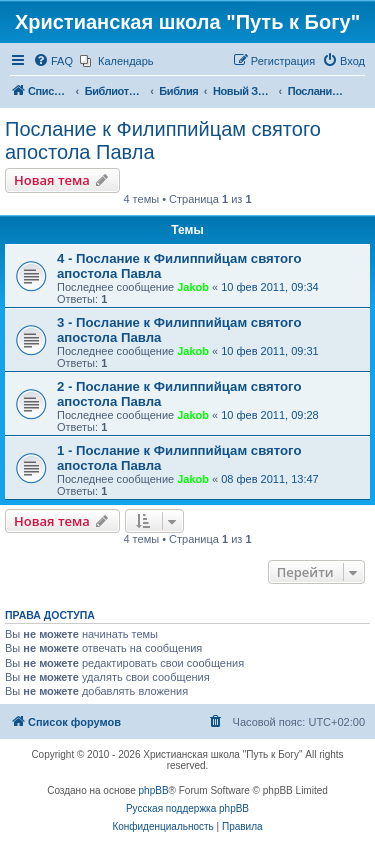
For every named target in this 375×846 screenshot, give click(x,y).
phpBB (154, 790)
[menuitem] (53, 61)
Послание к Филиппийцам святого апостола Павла (163, 140)
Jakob (193, 287)
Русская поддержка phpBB (187, 808)
